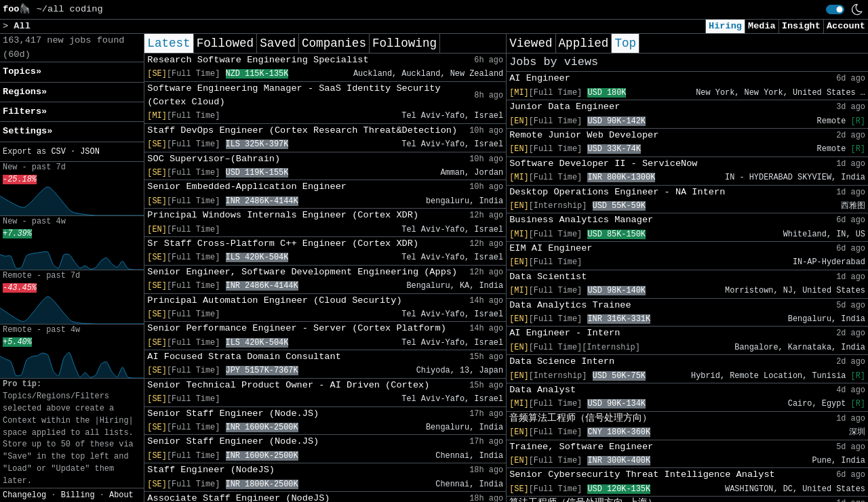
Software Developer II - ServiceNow (603, 164)
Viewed (531, 43)
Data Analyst (542, 390)
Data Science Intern (562, 361)
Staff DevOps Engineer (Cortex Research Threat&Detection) (302, 130)
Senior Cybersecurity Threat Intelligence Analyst (642, 475)
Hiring (725, 26)
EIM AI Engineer (551, 248)
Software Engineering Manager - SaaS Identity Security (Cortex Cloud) (294, 95)
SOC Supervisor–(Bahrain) (214, 159)
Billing (78, 495)
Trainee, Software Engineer (581, 447)
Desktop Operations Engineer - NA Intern (617, 192)
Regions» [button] (25, 92)
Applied (584, 43)
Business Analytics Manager (581, 220)
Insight (801, 26)
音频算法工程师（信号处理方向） (580, 418)
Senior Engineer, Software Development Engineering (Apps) (302, 272)
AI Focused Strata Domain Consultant (244, 357)
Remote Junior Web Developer (584, 135)
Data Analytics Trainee (570, 305)
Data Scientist (548, 277)
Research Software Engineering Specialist (258, 60)
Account (846, 26)
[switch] (835, 9)
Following (405, 43)
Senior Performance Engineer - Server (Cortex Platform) (297, 328)
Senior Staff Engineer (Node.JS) (233, 414)
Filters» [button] (25, 111)
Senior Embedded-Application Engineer (247, 187)
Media (762, 26)
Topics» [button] (22, 71)
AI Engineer (540, 78)
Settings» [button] (27, 131)
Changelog (24, 495)
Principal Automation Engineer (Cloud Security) (274, 300)
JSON (90, 152)
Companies (334, 43)
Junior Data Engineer (565, 107)
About (121, 495)
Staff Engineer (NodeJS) (211, 470)
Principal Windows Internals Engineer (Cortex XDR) (283, 215)
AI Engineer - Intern (565, 333)
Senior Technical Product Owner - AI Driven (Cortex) (288, 385)
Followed (225, 43)
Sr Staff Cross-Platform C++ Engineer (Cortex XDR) (283, 244)
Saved (278, 43)
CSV (58, 152)
